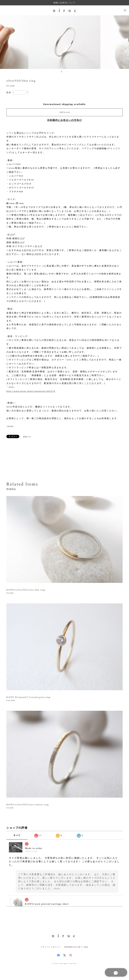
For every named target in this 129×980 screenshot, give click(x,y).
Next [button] (124, 42)
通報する (27, 437)
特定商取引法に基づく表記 (76, 947)
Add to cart (64, 112)
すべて (17, 835)
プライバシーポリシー (51, 947)
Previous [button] (5, 42)
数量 (9, 92)
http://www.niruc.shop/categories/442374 (31, 391)
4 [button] (68, 72)
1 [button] (61, 72)
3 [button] (66, 72)
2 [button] (64, 72)
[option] (65, 42)
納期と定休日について (64, 3)
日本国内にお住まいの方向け (65, 120)
